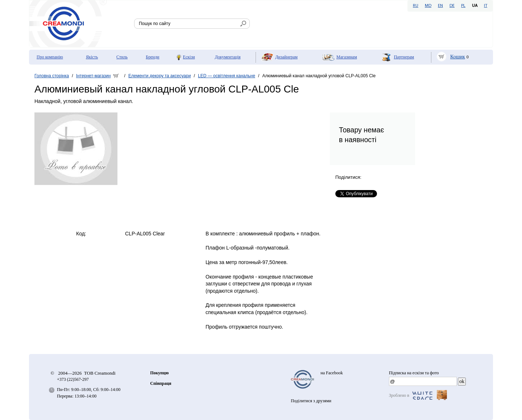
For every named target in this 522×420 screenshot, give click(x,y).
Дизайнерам (286, 57)
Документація (227, 57)
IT (486, 6)
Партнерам (404, 57)
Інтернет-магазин (93, 76)
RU (416, 6)
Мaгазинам (347, 57)
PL (463, 6)
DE (452, 6)
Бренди (152, 57)
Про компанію (50, 57)
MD (428, 6)
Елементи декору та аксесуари (159, 76)
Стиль (122, 57)
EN (440, 6)
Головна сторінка (52, 76)
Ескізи (189, 57)
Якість (92, 57)
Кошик (458, 57)
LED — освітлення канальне (227, 76)
